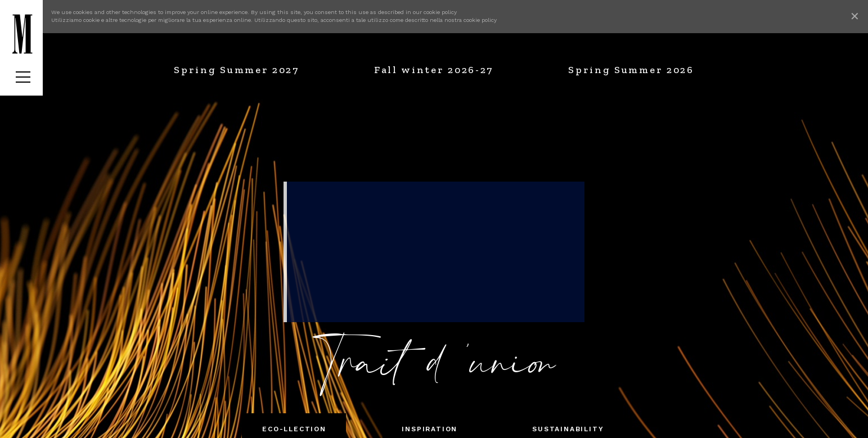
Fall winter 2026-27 (434, 70)
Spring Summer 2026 (631, 70)
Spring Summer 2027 (237, 70)
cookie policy (440, 12)
